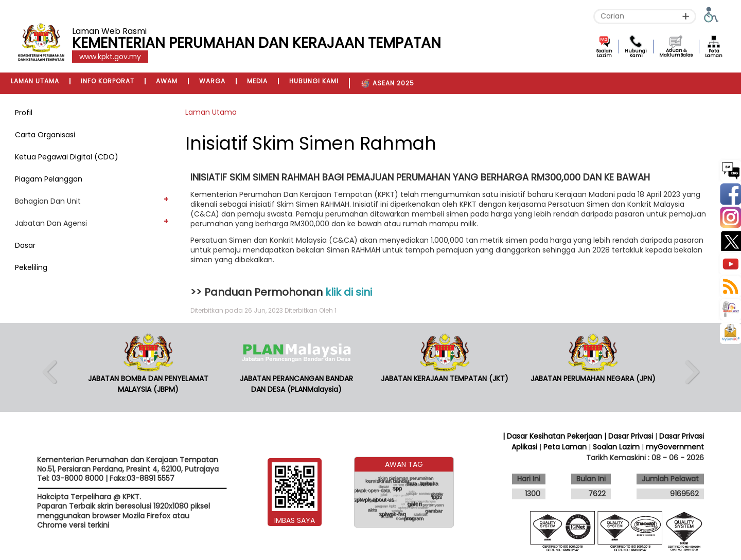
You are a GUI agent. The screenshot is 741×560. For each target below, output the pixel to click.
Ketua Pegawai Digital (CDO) (67, 157)
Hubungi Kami (636, 53)
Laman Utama (211, 112)
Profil (24, 113)
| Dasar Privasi (629, 436)
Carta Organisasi (45, 135)
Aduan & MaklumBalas (676, 53)
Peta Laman (714, 53)
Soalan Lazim (604, 53)
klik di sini (349, 292)
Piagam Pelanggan (49, 179)
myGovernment (675, 447)
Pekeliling (31, 267)
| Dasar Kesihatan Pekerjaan (553, 436)
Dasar (25, 245)
